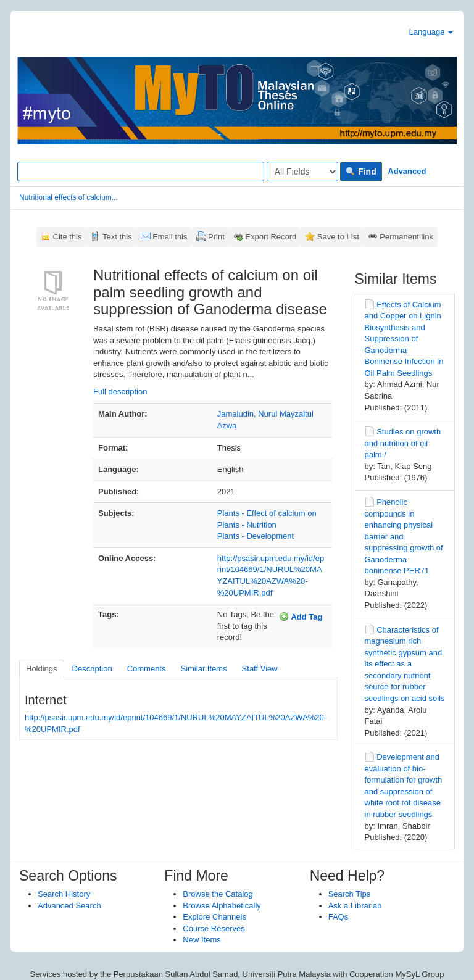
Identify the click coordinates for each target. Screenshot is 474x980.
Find (361, 172)
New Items (202, 940)
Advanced (407, 171)
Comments (147, 669)
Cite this (68, 237)
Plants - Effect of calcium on (267, 513)
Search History (64, 894)
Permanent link (406, 237)
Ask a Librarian (355, 906)
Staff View (260, 669)
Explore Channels (214, 917)
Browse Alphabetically (222, 906)
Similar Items (203, 669)
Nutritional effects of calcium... (69, 197)
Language (431, 32)
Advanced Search (69, 906)
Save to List (338, 237)
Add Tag (301, 617)
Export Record (271, 237)
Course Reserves (214, 928)
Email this (170, 237)
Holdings (42, 669)
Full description (120, 392)
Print (216, 237)
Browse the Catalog (218, 894)
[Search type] (302, 172)
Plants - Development (256, 536)
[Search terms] (141, 172)
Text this (117, 237)
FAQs (339, 917)
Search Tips (350, 894)
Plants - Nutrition (247, 525)
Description (92, 669)
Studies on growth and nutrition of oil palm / (403, 443)
